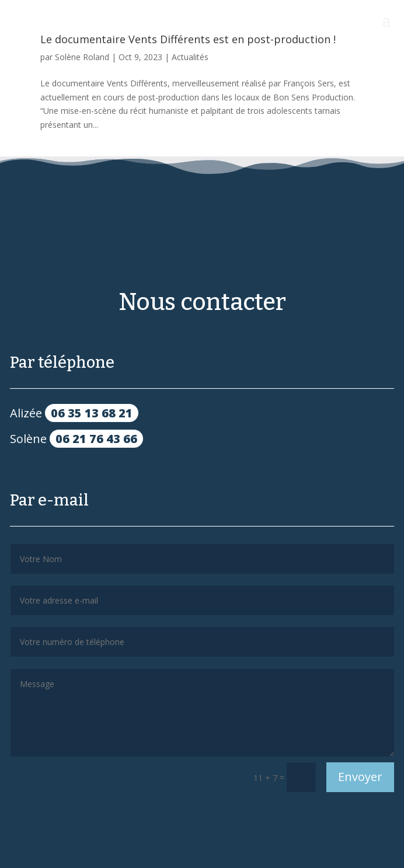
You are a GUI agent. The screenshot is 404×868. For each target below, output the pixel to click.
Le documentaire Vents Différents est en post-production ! (188, 39)
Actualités (190, 57)
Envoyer (360, 777)
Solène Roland (82, 57)
